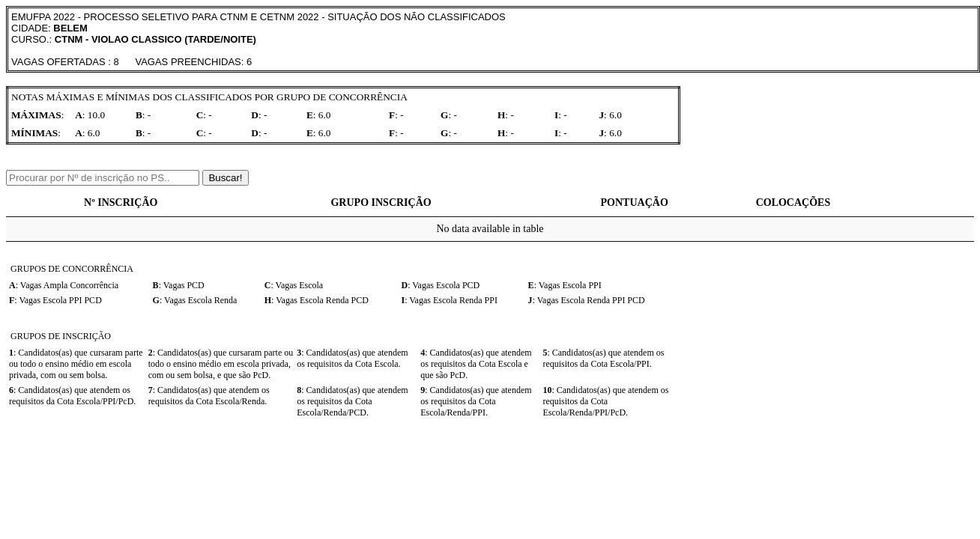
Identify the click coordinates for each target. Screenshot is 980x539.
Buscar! (225, 178)
